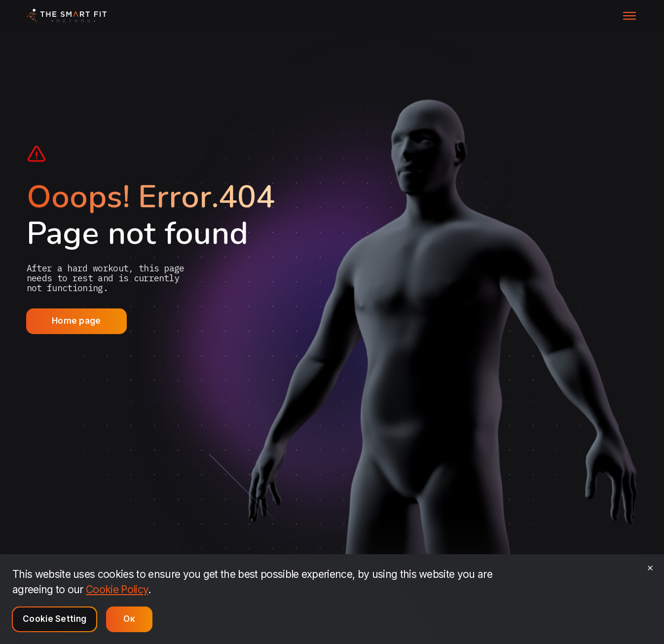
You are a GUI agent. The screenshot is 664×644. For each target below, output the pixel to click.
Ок (129, 619)
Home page (76, 321)
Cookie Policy (117, 589)
